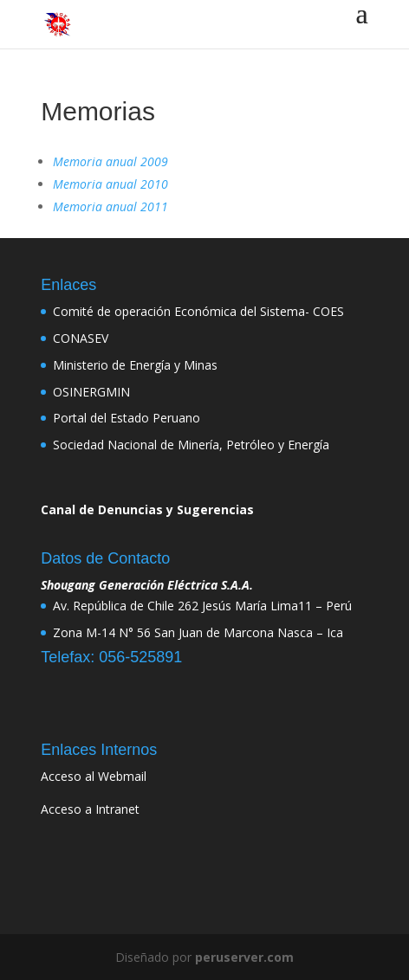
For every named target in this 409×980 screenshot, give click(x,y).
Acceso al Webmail (94, 776)
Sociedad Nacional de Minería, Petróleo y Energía (191, 445)
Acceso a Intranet (90, 809)
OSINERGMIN (91, 392)
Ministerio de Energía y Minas (135, 365)
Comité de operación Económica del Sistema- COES (198, 311)
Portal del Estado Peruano (127, 418)
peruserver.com (244, 957)
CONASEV (81, 338)
